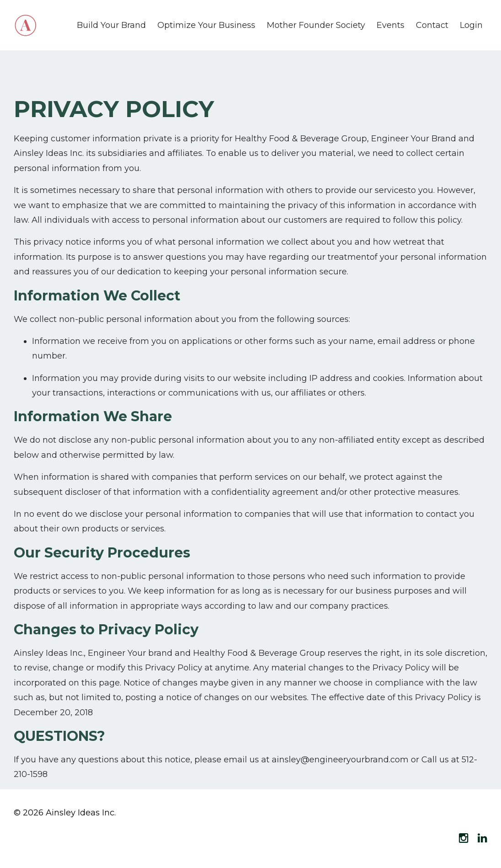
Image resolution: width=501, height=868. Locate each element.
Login (471, 25)
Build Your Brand (111, 25)
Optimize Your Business (206, 25)
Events (391, 25)
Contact (432, 25)
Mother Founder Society (316, 25)
